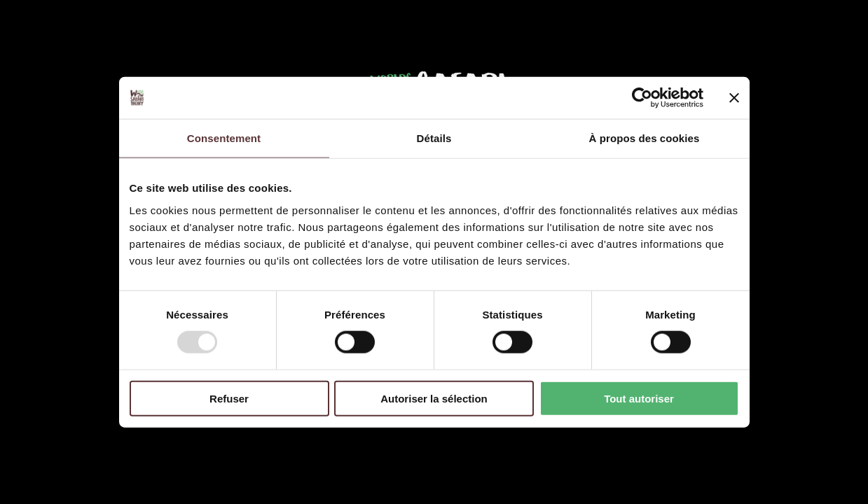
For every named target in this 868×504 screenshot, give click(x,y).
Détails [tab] (434, 138)
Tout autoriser (639, 398)
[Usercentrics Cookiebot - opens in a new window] (642, 98)
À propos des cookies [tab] (645, 138)
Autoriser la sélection (434, 398)
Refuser (229, 398)
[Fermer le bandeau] (734, 98)
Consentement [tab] (224, 138)
